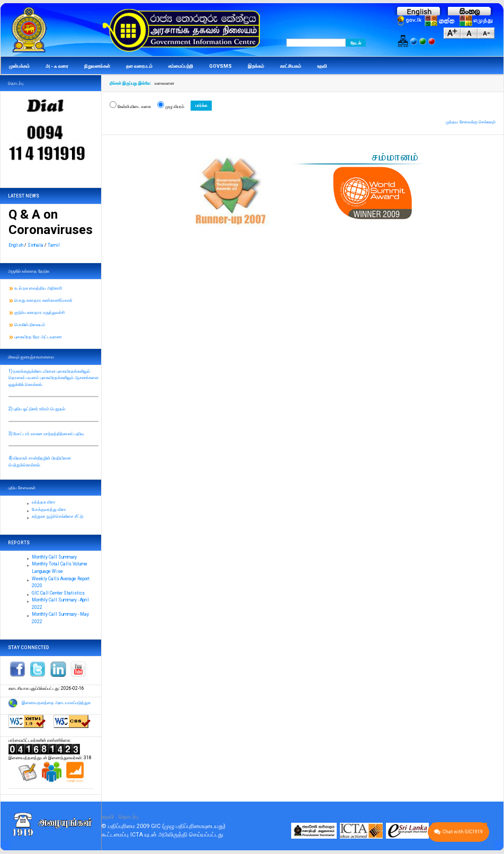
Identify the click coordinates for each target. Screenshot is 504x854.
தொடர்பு (129, 817)
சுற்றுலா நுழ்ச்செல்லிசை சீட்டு (57, 516)
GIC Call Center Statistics (58, 593)
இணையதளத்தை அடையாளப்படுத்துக (56, 703)
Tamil (54, 245)
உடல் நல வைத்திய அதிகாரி (38, 288)
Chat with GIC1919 (458, 832)
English (16, 245)
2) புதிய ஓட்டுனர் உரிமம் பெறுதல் (37, 409)
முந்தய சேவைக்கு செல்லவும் (471, 122)
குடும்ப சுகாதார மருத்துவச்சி (39, 312)
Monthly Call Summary (54, 557)
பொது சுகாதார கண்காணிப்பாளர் (43, 300)
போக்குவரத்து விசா (49, 509)
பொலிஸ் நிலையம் (30, 325)
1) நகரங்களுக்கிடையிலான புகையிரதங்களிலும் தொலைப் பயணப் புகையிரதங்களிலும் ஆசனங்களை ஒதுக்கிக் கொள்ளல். (53, 378)
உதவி (108, 817)
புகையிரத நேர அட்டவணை (38, 337)
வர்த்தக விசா (44, 502)
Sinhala (35, 245)
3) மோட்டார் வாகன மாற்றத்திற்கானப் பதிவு (46, 434)
